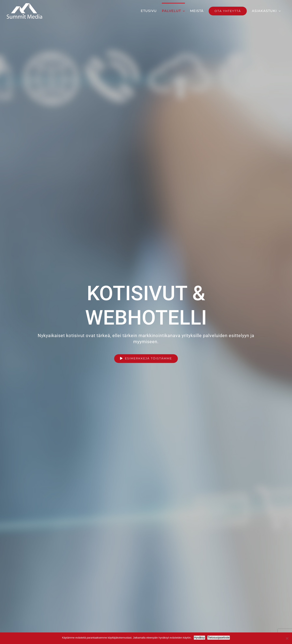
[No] (287, 638)
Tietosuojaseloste (219, 638)
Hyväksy (199, 638)
